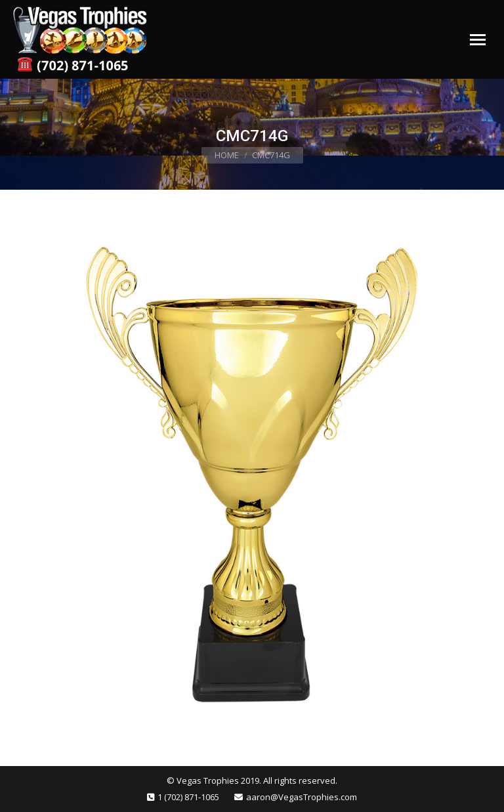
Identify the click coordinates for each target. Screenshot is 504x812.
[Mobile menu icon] (478, 40)
